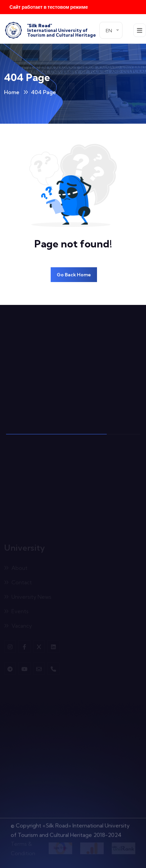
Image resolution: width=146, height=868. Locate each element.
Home (12, 92)
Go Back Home (74, 275)
